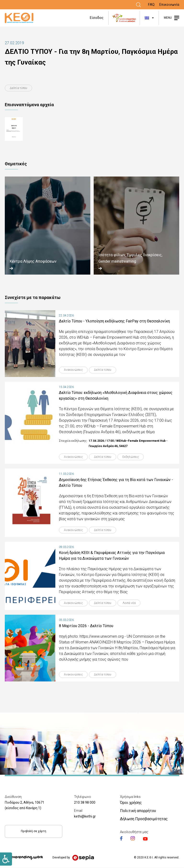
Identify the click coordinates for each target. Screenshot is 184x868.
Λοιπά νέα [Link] (129, 603)
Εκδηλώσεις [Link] (131, 457)
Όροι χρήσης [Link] (131, 803)
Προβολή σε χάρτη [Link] (34, 831)
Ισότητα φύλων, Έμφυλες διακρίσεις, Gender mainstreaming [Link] (130, 258)
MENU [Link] (168, 18)
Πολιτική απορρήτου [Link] (138, 811)
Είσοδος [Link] (97, 18)
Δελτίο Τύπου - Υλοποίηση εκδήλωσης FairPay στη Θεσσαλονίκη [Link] (114, 321)
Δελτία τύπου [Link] (19, 88)
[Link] (138, 5)
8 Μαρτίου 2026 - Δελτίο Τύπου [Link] (86, 626)
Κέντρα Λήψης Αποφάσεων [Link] (33, 262)
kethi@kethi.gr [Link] (85, 817)
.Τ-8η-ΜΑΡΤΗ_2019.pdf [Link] (33, 129)
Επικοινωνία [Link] (169, 5)
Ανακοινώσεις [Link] (73, 370)
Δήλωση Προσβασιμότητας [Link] (144, 819)
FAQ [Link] (151, 5)
